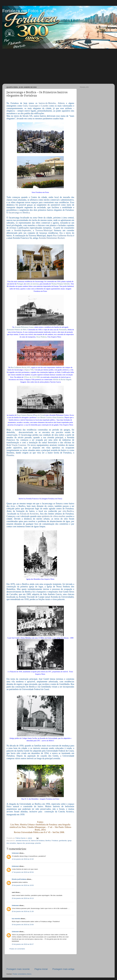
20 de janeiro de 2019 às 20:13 (23, 898)
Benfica (26, 213)
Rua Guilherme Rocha (63, 236)
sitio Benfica (68, 511)
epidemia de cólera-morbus (54, 516)
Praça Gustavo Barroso (25, 415)
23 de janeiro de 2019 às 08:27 (23, 944)
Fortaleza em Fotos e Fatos (28, 11)
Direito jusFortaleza (19, 879)
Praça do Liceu (39, 415)
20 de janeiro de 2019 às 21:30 (23, 911)
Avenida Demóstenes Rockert (52, 238)
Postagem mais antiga (63, 969)
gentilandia (63, 841)
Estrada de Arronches (29, 514)
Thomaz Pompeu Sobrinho (61, 284)
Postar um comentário (17, 949)
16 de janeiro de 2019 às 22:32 (23, 859)
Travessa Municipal (44, 230)
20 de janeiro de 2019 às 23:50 (23, 925)
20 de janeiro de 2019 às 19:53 (23, 885)
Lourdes (45, 106)
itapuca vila (21, 843)
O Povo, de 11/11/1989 (32, 377)
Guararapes (34, 106)
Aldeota (61, 103)
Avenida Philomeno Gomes (24, 327)
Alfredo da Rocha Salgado (62, 380)
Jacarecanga (14, 213)
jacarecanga (30, 843)
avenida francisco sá (23, 841)
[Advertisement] (58, 66)
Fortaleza (55, 841)
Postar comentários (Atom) (22, 974)
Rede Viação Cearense (16, 445)
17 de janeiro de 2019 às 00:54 (23, 872)
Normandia (63, 330)
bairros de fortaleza (38, 841)
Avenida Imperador (22, 230)
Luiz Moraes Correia (44, 418)
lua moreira (16, 919)
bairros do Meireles (47, 103)
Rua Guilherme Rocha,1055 (20, 368)
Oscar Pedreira (42, 337)
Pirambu (10, 455)
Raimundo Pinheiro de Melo (17, 330)
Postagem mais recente (18, 969)
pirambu (38, 843)
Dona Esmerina (58, 418)
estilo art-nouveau (32, 284)
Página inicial (41, 969)
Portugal (20, 284)
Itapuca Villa (29, 370)
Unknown (15, 853)
